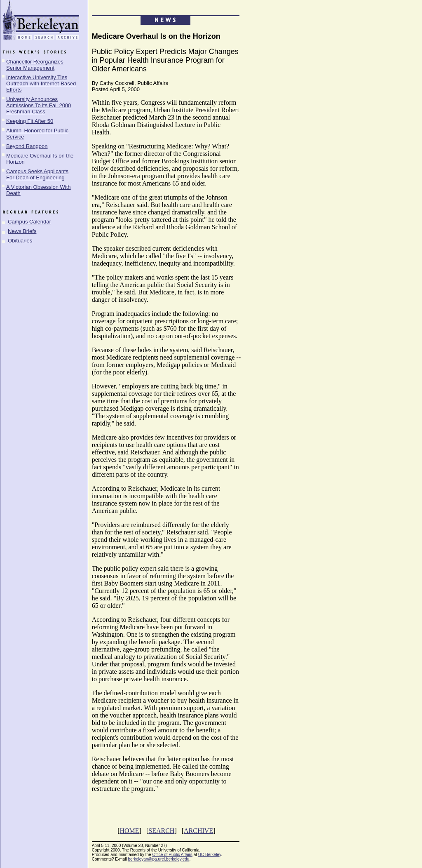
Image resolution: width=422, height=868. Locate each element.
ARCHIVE (198, 831)
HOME (129, 831)
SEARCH (161, 831)
